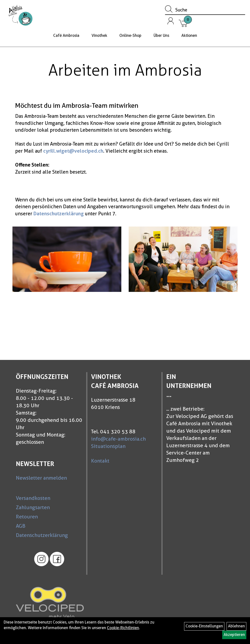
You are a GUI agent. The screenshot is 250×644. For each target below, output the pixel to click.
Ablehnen (236, 626)
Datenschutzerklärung (42, 535)
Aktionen (189, 35)
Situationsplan (108, 446)
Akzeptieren (234, 635)
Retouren (27, 517)
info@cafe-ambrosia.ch (118, 439)
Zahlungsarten (33, 507)
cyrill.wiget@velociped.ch (73, 151)
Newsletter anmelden (41, 478)
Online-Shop (130, 35)
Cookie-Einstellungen (204, 626)
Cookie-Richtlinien (123, 628)
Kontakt (100, 461)
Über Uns (161, 35)
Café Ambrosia (66, 35)
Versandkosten (33, 498)
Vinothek (99, 35)
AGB (21, 526)
